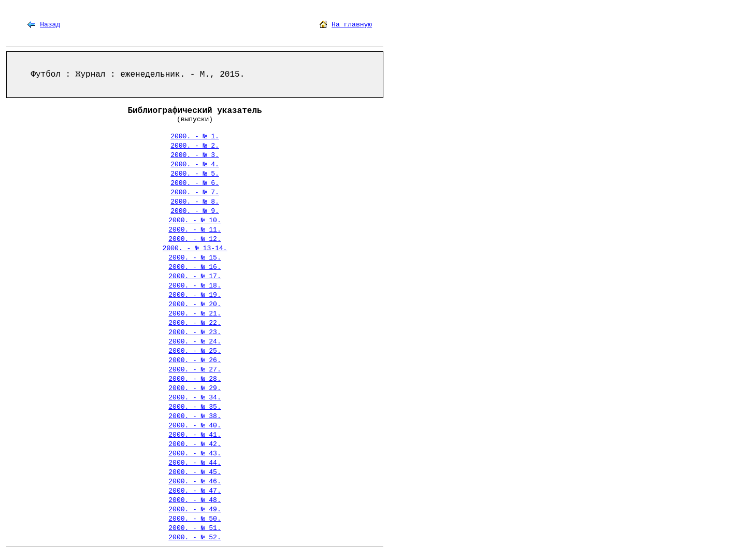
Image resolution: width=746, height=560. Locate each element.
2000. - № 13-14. (195, 248)
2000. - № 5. (195, 174)
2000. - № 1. (195, 137)
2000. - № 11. (195, 230)
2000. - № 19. (195, 295)
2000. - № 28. (195, 379)
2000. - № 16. (195, 267)
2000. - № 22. (195, 323)
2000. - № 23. (195, 332)
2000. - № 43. (195, 454)
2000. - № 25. (195, 351)
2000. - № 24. (195, 342)
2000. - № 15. (195, 258)
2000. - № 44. (195, 463)
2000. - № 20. (195, 304)
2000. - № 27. (195, 370)
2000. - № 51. (195, 528)
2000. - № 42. (195, 444)
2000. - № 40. (195, 426)
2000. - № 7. (195, 192)
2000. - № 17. (195, 276)
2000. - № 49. (195, 509)
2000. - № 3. (195, 155)
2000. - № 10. (195, 220)
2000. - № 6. (195, 183)
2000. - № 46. (195, 482)
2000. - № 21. (195, 314)
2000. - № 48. (195, 500)
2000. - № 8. (195, 202)
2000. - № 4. (195, 164)
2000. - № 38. (195, 416)
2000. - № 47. (195, 491)
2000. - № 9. (195, 211)
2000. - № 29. (195, 388)
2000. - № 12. (195, 239)
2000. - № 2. (195, 146)
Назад (50, 25)
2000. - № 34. (195, 398)
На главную (352, 25)
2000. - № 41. (195, 435)
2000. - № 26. (195, 360)
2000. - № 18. (195, 286)
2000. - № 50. (195, 519)
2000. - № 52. (195, 537)
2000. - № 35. (195, 407)
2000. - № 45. (195, 472)
